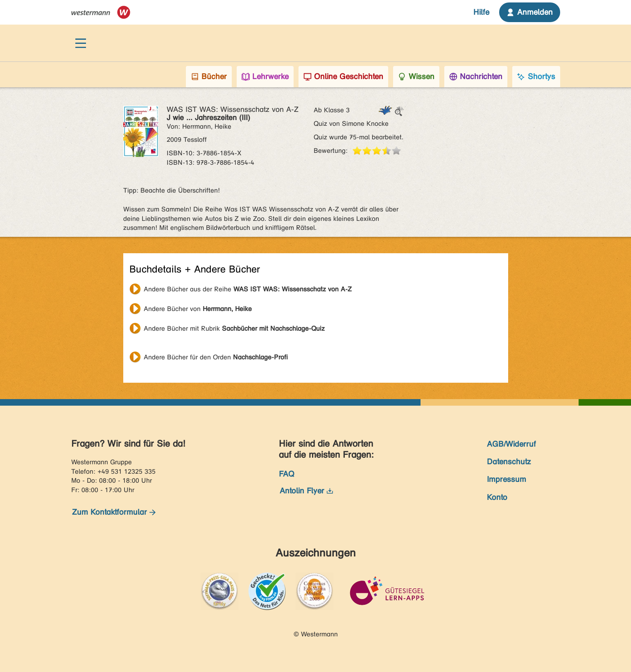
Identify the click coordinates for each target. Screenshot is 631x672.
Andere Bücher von (198, 309)
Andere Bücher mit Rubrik (234, 328)
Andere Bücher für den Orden (216, 357)
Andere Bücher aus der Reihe (248, 289)
